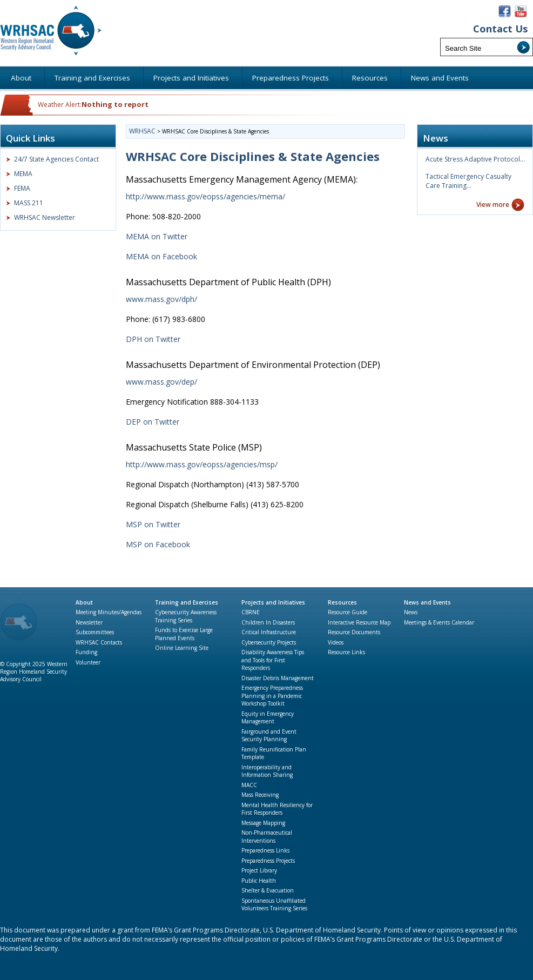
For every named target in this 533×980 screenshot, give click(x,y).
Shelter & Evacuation (268, 890)
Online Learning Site (182, 648)
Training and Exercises (187, 602)
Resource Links (346, 652)
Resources (342, 602)
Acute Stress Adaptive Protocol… (475, 159)
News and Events (427, 602)
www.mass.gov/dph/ (161, 299)
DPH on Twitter (153, 339)
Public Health (259, 881)
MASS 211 (29, 203)
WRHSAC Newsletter (45, 217)
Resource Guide (348, 612)
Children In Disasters (268, 622)
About (84, 602)
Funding (86, 652)
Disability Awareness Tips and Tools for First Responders (273, 660)
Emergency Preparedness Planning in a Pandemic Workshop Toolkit (272, 696)
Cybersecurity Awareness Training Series (186, 616)
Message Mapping (263, 823)
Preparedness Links (265, 850)
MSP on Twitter (153, 524)
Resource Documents (354, 632)
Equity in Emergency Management (268, 718)
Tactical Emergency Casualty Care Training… (468, 181)
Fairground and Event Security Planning (269, 736)
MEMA (23, 174)
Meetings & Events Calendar (439, 622)
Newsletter (89, 622)
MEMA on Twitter (157, 236)
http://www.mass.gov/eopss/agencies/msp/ (202, 464)
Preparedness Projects (268, 861)
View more (493, 204)
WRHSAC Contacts (99, 642)
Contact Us (500, 29)
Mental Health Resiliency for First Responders (277, 809)
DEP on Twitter (153, 422)
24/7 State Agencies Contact (56, 159)
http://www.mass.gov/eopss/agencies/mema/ (205, 196)
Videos (336, 642)
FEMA (22, 188)
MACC (249, 785)
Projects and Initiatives (273, 602)
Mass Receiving (260, 795)
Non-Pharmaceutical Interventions (267, 837)
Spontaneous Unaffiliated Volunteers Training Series (274, 905)
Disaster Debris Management (278, 678)
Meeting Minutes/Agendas (109, 612)
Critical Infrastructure (269, 632)
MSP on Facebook (158, 544)
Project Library (259, 870)
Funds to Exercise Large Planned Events (184, 634)
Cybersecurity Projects (269, 642)
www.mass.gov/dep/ (161, 382)
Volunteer (88, 662)
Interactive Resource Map (359, 622)
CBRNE (251, 612)
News (411, 612)
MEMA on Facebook (161, 256)
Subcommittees (95, 632)
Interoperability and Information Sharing (267, 771)
